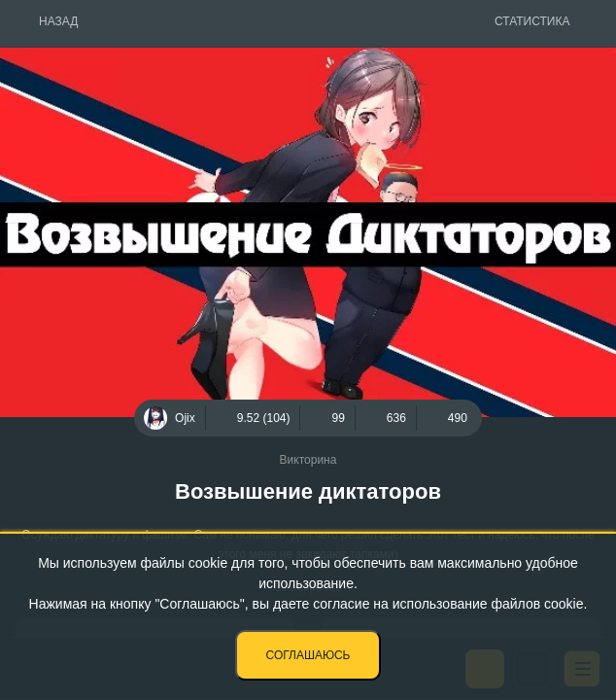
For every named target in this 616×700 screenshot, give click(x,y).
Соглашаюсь (308, 655)
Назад (58, 21)
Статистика (532, 21)
